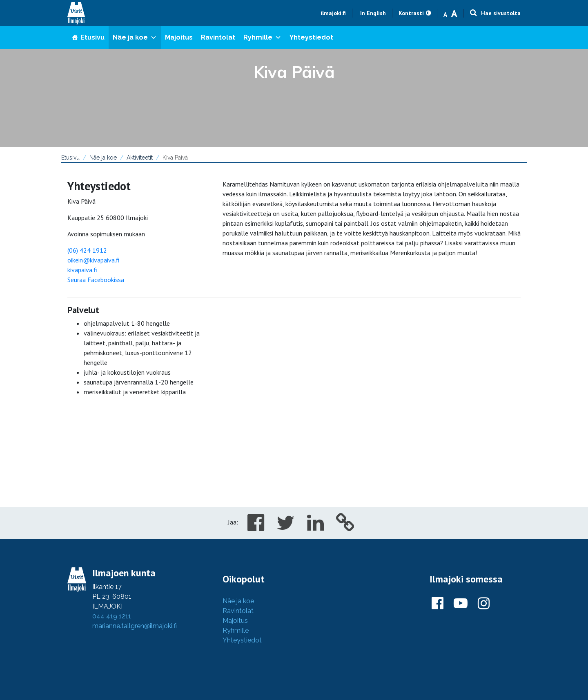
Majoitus (179, 37)
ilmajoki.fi (333, 13)
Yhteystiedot (311, 37)
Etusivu (92, 37)
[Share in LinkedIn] (315, 527)
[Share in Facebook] (256, 527)
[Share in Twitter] (286, 527)
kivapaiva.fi (82, 270)
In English (373, 13)
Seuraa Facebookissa (96, 280)
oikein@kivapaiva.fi (94, 260)
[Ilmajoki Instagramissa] (484, 604)
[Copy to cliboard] (345, 527)
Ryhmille (262, 37)
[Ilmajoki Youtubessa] (461, 604)
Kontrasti (411, 13)
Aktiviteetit (140, 158)
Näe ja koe (135, 37)
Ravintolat (218, 37)
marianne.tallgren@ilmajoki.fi (135, 626)
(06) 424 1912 (87, 250)
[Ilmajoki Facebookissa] (438, 604)
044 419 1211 (112, 616)
